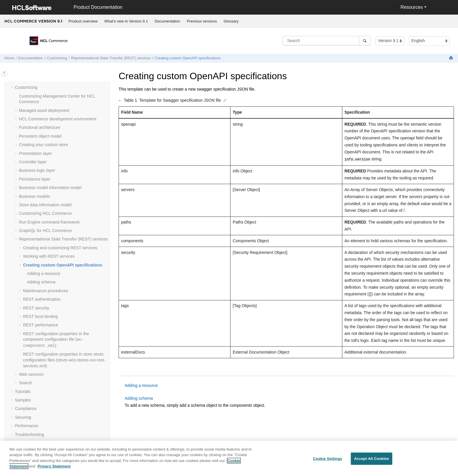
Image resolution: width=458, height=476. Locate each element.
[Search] (365, 41)
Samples (23, 400)
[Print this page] (452, 58)
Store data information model (45, 205)
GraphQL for (45, 231)
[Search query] (327, 41)
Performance (27, 426)
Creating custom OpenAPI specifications (188, 58)
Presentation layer (35, 153)
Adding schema (41, 282)
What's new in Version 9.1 (126, 21)
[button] (13, 88)
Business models (34, 196)
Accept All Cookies (372, 462)
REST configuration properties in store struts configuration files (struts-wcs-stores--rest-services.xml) (64, 360)
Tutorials (23, 392)
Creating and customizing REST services (60, 248)
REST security (36, 308)
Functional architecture (40, 127)
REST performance (41, 325)
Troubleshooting (30, 435)
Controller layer (33, 162)
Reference (24, 443)
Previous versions (202, 21)
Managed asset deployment (44, 110)
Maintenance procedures (46, 291)
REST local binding (40, 316)
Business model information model (50, 188)
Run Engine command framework (49, 222)
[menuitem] (83, 21)
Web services (31, 374)
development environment (58, 119)
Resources (412, 7)
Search (25, 383)
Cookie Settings (327, 462)
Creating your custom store (44, 145)
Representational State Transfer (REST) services (111, 58)
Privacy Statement (54, 469)
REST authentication (42, 299)
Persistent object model (40, 136)
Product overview (83, 21)
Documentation (167, 21)
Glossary (231, 21)
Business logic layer (37, 170)
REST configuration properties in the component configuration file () (56, 340)
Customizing (57, 58)
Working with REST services (49, 256)
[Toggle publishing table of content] (5, 73)
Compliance (26, 409)
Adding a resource (44, 274)
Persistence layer (35, 179)
